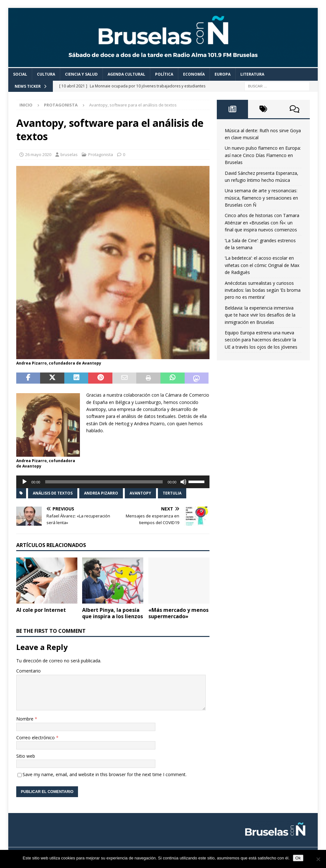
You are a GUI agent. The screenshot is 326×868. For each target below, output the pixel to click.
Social (20, 74)
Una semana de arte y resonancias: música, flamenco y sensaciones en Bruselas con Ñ (261, 198)
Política (164, 74)
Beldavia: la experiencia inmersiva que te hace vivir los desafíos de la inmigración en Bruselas (260, 315)
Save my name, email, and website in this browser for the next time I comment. (105, 774)
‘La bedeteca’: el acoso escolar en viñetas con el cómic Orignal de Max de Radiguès (262, 265)
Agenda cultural (126, 74)
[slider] (104, 482)
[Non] (318, 859)
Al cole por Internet (41, 610)
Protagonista (101, 154)
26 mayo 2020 (38, 154)
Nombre (25, 719)
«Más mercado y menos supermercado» (178, 613)
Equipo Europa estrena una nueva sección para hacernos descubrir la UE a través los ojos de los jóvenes (261, 340)
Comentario (28, 671)
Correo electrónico (36, 738)
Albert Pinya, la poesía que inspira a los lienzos (113, 613)
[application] (113, 482)
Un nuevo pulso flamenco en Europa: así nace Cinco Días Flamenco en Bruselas (263, 155)
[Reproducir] (25, 482)
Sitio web (26, 756)
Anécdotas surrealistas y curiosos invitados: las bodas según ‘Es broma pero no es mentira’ (263, 290)
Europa (223, 74)
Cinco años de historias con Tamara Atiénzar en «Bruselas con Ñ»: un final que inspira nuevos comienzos (262, 222)
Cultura (46, 74)
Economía (194, 74)
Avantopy (140, 493)
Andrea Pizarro (101, 493)
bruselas (69, 154)
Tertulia (172, 493)
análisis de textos (53, 493)
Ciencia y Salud (81, 74)
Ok (298, 858)
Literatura (252, 74)
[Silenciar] (183, 482)
